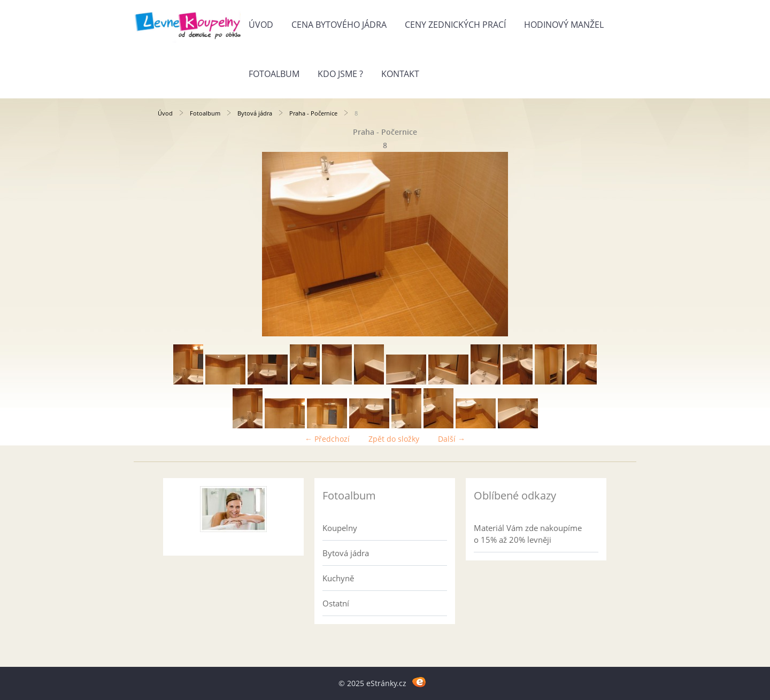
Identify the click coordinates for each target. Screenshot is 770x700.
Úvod (261, 25)
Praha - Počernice (313, 113)
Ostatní (336, 603)
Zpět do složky (394, 439)
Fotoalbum (274, 74)
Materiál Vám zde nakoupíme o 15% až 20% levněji (528, 534)
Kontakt (400, 74)
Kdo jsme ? (340, 74)
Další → (452, 439)
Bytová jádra (255, 113)
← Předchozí (327, 439)
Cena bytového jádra (339, 25)
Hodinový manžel (564, 25)
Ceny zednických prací (455, 25)
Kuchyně (338, 578)
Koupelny (340, 528)
